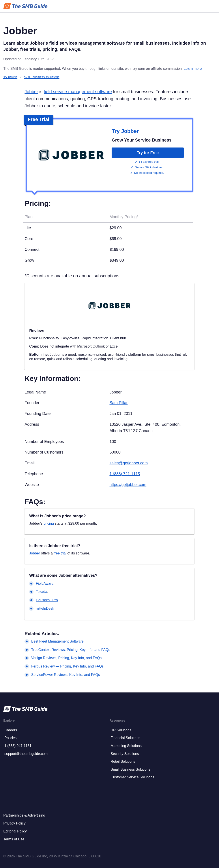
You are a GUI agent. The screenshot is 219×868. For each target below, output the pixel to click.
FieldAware (45, 583)
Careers (11, 730)
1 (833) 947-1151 (18, 746)
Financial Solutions (125, 738)
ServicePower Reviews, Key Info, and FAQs (65, 675)
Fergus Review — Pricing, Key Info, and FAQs (67, 666)
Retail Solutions (123, 761)
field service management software (78, 92)
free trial (60, 553)
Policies (10, 738)
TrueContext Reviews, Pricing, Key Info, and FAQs (71, 650)
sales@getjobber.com (128, 463)
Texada (41, 592)
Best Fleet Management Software (57, 641)
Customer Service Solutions (132, 777)
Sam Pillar (118, 403)
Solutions (10, 77)
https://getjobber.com (128, 485)
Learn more (193, 69)
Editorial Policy (15, 831)
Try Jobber (125, 131)
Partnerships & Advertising (24, 815)
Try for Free (148, 153)
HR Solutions (121, 730)
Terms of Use (14, 839)
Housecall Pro (47, 600)
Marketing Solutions (126, 746)
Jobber (31, 92)
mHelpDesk (45, 608)
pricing (49, 523)
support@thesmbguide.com (26, 754)
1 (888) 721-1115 (125, 474)
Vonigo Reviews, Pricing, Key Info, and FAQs (66, 658)
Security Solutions (125, 754)
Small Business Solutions (42, 77)
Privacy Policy (14, 823)
